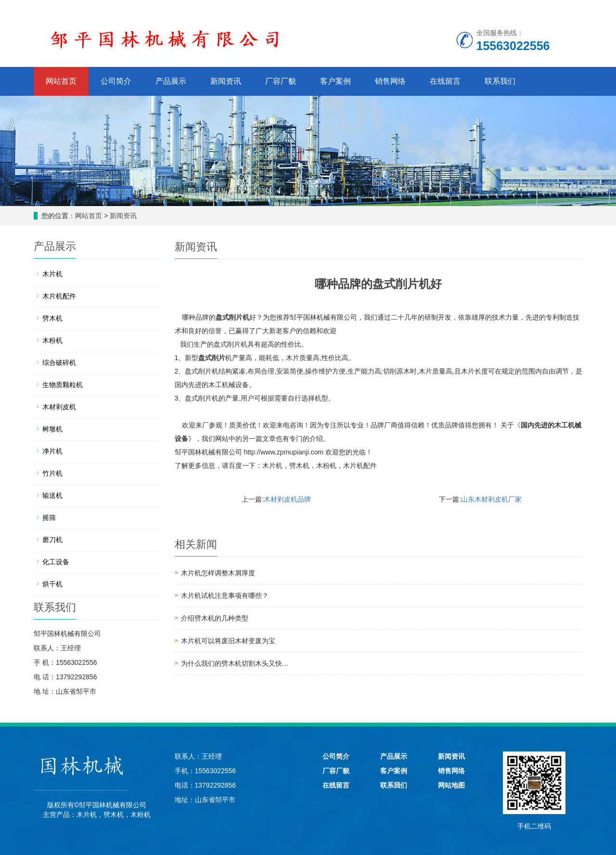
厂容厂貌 (281, 81)
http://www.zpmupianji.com (283, 452)
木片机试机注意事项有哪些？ (225, 596)
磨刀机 (52, 540)
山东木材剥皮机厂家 (491, 499)
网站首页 (61, 81)
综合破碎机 (59, 363)
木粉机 (326, 466)
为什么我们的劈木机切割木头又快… (235, 663)
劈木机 (299, 466)
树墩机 (52, 429)
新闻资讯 (226, 81)
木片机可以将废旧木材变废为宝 (228, 641)
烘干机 (52, 584)
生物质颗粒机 (63, 385)
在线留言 (445, 81)
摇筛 (49, 518)
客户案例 (335, 81)
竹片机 (52, 473)
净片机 (52, 451)
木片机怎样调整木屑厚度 (218, 573)
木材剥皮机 (59, 407)
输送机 (52, 495)
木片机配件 (360, 466)
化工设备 (56, 562)
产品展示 (171, 81)
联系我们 (500, 81)
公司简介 (116, 81)
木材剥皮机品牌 (287, 499)
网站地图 (451, 785)
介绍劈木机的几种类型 (215, 618)
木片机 (272, 466)
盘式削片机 (232, 317)
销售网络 (390, 81)
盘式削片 (212, 358)
